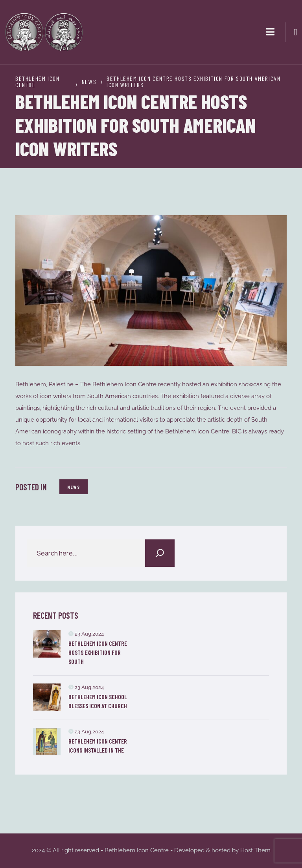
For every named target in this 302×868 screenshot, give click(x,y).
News (74, 487)
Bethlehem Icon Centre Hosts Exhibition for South (98, 652)
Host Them (255, 850)
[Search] (160, 553)
